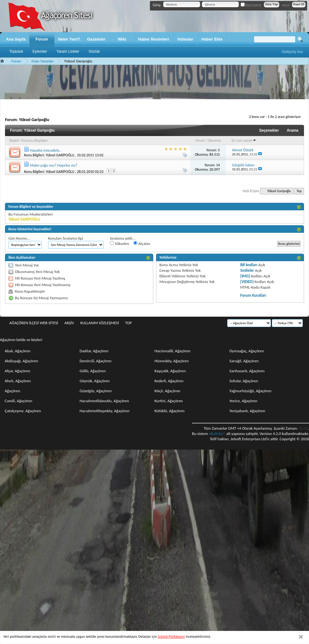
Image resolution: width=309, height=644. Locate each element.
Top (299, 191)
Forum (42, 39)
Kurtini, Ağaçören (169, 401)
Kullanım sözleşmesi (100, 323)
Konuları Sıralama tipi (66, 238)
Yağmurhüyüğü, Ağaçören (250, 391)
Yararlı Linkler (68, 51)
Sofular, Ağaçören (244, 381)
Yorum (200, 140)
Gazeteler (96, 39)
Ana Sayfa (16, 39)
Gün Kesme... (19, 238)
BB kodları (249, 265)
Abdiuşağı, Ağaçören (21, 361)
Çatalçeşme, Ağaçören (23, 411)
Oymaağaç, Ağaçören (247, 351)
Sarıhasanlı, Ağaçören (247, 371)
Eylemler (40, 51)
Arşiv (69, 323)
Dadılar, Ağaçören (94, 351)
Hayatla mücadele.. (46, 150)
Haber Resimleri (153, 39)
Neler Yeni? (69, 39)
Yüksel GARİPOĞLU (60, 155)
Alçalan (142, 243)
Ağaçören (12, 391)
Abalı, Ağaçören (17, 351)
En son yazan (244, 140)
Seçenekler (269, 130)
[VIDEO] (247, 282)
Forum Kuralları (253, 295)
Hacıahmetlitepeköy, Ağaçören (105, 411)
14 (218, 165)
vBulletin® (217, 434)
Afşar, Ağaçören (17, 371)
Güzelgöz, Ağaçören (96, 391)
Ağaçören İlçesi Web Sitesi (34, 323)
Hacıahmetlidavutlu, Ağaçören (104, 401)
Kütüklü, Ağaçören (169, 411)
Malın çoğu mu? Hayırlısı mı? (54, 165)
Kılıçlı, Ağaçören (167, 391)
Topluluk (16, 51)
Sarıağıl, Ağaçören (244, 361)
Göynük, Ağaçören (95, 381)
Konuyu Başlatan (34, 140)
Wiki (122, 39)
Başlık (14, 140)
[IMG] (245, 276)
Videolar (185, 39)
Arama (293, 130)
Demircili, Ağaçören (96, 361)
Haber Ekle (212, 39)
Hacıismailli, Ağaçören (172, 351)
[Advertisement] (154, 82)
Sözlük (94, 51)
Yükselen (120, 243)
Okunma (214, 140)
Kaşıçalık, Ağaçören (170, 371)
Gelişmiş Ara (292, 52)
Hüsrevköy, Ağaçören (172, 361)
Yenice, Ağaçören (243, 401)
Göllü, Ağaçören (93, 371)
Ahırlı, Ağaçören (18, 381)
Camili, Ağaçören (18, 401)
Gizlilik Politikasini (172, 637)
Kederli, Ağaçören (169, 381)
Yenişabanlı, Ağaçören (247, 411)
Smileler (247, 270)
